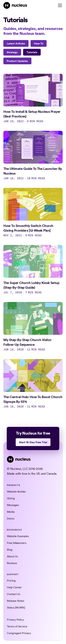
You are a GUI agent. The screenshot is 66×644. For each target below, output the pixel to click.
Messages (13, 505)
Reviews (12, 563)
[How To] (39, 43)
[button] (59, 5)
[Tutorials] (32, 52)
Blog (10, 550)
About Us (12, 556)
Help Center (14, 587)
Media (11, 512)
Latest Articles (16, 43)
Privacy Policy (15, 620)
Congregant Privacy (19, 633)
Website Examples (18, 536)
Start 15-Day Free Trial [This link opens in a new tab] (33, 442)
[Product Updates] (17, 61)
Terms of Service (17, 626)
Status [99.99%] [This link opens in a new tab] (16, 607)
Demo (11, 518)
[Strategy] (12, 52)
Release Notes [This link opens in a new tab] (16, 601)
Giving (11, 498)
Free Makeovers (17, 543)
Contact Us (14, 594)
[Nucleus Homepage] (15, 5)
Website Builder (16, 492)
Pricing (11, 581)
